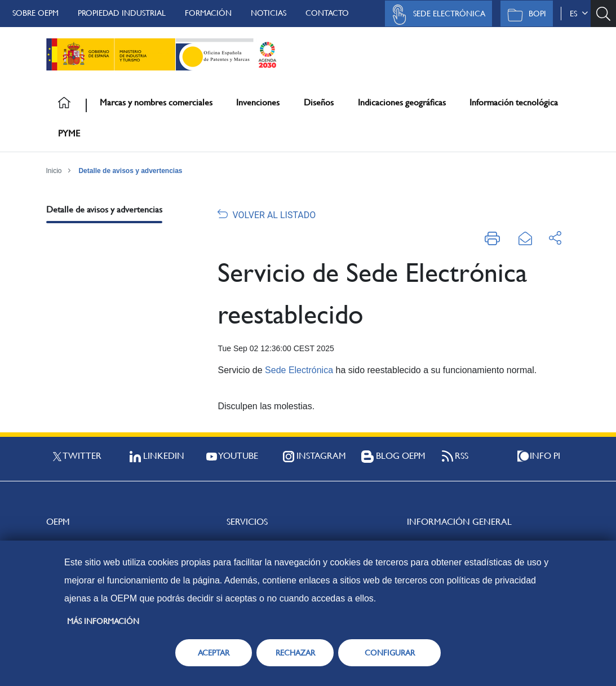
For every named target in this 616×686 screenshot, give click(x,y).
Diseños (319, 102)
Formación (208, 13)
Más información (103, 621)
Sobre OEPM (36, 13)
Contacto (327, 13)
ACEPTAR (214, 653)
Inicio (54, 171)
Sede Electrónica (436, 15)
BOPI (524, 15)
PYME (69, 133)
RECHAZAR (295, 653)
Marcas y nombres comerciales (156, 102)
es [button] (579, 14)
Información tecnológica (514, 102)
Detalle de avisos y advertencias (130, 171)
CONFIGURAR (390, 653)
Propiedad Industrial (122, 13)
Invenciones (258, 102)
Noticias (269, 13)
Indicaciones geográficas (402, 102)
